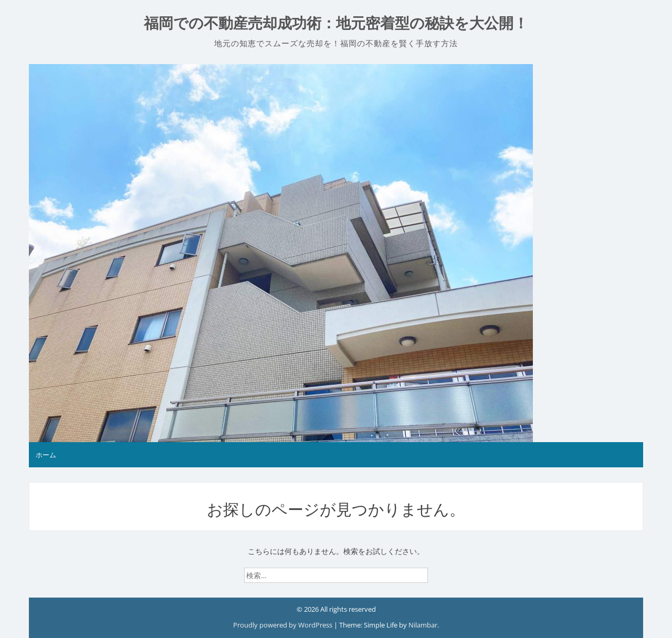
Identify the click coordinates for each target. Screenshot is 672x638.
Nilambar (423, 625)
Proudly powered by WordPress (283, 625)
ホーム (46, 455)
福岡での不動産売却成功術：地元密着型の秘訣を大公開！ (336, 23)
